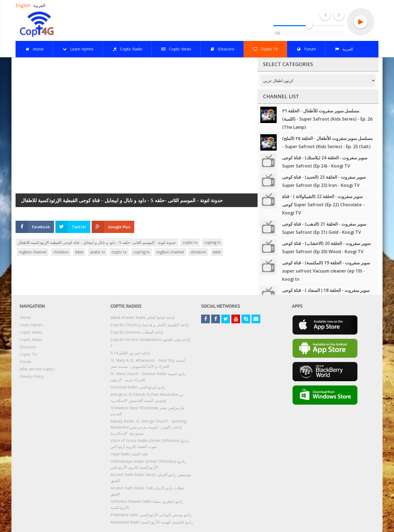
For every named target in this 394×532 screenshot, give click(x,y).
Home (25, 317)
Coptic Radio (31, 332)
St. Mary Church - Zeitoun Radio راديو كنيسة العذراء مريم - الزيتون (148, 377)
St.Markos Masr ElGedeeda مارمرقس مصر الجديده (147, 411)
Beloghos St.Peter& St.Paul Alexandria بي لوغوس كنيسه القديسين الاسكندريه (147, 397)
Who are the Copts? (37, 369)
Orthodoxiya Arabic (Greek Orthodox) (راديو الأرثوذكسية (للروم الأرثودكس (148, 464)
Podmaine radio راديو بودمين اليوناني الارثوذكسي (151, 515)
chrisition (61, 252)
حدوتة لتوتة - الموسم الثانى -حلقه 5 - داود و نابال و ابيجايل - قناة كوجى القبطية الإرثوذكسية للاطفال (97, 242)
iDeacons (28, 347)
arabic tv (98, 252)
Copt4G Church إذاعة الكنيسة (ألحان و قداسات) (150, 325)
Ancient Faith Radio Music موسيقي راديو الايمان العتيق (151, 478)
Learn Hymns (31, 325)
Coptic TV (28, 354)
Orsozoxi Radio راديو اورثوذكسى (138, 387)
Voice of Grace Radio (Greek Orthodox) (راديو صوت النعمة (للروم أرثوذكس (150, 443)
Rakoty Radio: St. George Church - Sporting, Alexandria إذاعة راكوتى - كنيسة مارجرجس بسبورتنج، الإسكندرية (149, 427)
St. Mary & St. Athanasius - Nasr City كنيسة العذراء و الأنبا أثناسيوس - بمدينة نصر (148, 363)
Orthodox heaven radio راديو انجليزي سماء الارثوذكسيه (147, 504)
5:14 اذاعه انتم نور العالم (130, 353)
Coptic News (31, 340)
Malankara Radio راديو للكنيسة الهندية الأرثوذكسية (152, 522)
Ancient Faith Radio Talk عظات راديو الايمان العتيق (147, 491)
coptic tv (190, 242)
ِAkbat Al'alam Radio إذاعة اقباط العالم (143, 317)
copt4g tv (212, 242)
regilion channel (33, 252)
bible (79, 252)
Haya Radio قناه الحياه (129, 454)
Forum (26, 362)
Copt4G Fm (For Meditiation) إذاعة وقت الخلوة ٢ (150, 343)
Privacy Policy (32, 376)
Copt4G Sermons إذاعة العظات (137, 332)
